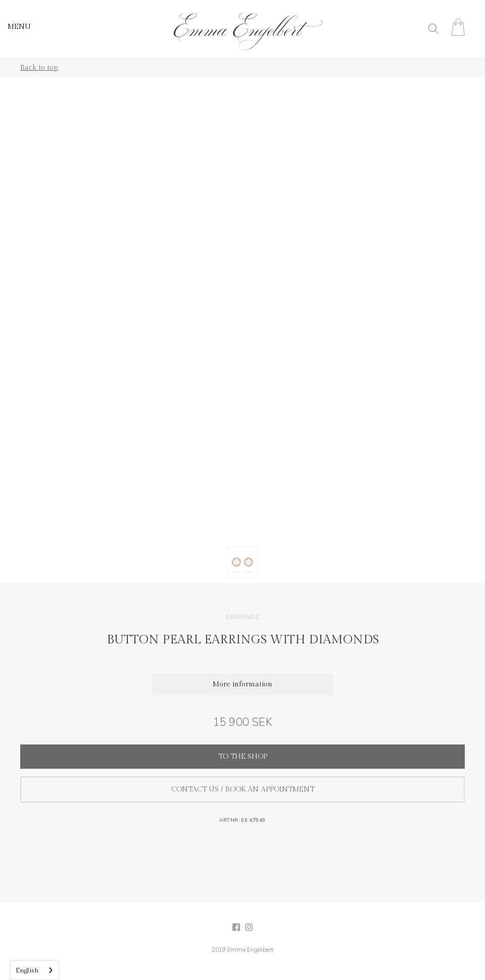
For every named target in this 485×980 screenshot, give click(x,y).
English (27, 970)
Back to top (39, 68)
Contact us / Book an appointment (243, 789)
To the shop (243, 757)
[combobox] (35, 970)
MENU (19, 27)
